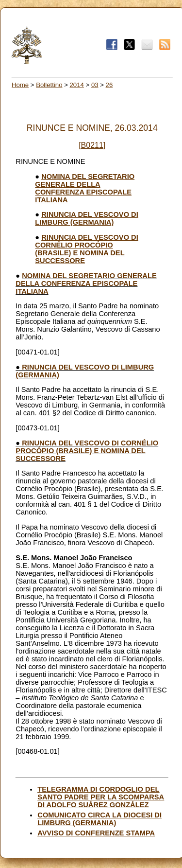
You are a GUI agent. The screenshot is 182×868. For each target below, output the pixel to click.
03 (95, 85)
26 (109, 85)
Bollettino (49, 85)
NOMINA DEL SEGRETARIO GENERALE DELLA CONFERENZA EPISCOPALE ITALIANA (85, 188)
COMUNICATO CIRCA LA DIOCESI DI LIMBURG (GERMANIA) (99, 819)
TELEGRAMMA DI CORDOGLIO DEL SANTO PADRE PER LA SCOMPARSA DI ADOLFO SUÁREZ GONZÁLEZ (101, 797)
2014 (77, 85)
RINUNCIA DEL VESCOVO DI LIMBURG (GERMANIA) (86, 218)
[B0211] (92, 145)
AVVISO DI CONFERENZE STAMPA (96, 833)
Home (20, 85)
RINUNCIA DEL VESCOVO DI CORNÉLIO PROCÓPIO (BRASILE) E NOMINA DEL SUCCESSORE (86, 249)
